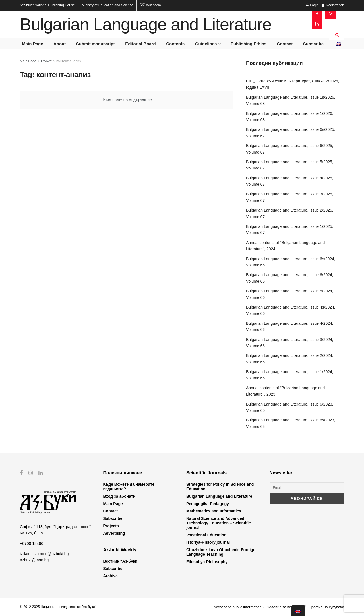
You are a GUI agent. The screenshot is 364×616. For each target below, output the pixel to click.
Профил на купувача (326, 607)
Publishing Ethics (249, 44)
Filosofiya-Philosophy (207, 562)
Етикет (46, 61)
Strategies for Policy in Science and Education (220, 487)
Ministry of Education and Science (108, 5)
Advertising (114, 533)
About (60, 44)
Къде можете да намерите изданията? (129, 487)
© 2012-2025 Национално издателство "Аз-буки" (58, 607)
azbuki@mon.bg (34, 560)
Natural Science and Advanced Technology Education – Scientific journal (219, 523)
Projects (111, 526)
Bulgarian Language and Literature (146, 24)
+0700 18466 (32, 543)
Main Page (32, 44)
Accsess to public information (237, 607)
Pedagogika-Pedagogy (208, 504)
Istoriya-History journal (208, 542)
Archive (110, 576)
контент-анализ (69, 61)
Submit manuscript (96, 44)
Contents (175, 44)
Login (312, 5)
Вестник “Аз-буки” (121, 561)
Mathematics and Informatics (214, 511)
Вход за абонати (119, 496)
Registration (333, 5)
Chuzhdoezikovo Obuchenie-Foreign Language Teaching (221, 552)
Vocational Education (206, 535)
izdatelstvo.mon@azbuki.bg (44, 554)
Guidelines (206, 44)
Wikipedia (150, 5)
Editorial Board (140, 44)
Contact (285, 44)
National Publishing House (47, 5)
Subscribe (314, 44)
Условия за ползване (285, 607)
